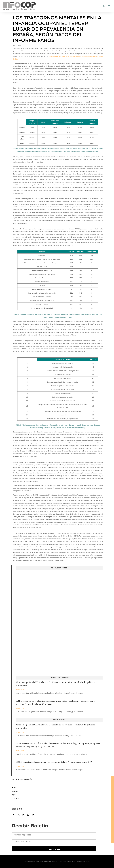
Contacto (15, 798)
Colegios (15, 791)
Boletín (15, 787)
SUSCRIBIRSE (54, 849)
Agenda (15, 795)
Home (14, 784)
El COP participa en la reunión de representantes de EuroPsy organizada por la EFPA (54, 762)
